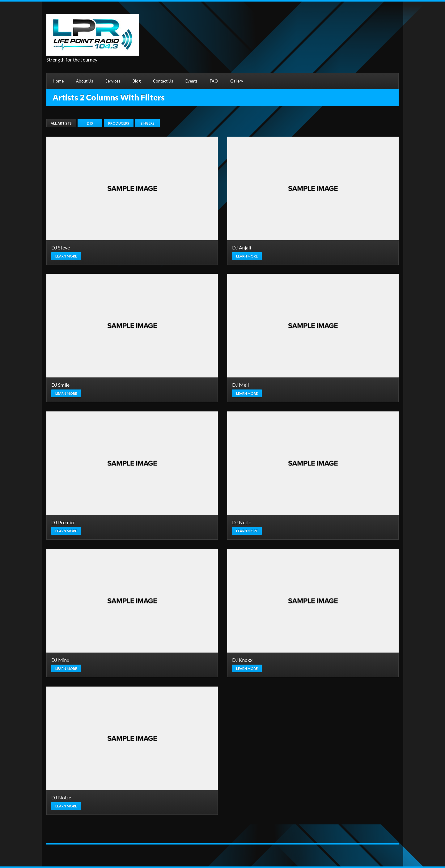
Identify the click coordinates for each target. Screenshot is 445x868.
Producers (119, 123)
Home (58, 81)
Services (113, 81)
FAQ (214, 81)
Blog (137, 81)
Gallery (237, 81)
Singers (148, 123)
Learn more (66, 256)
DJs (90, 123)
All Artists (61, 123)
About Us (85, 81)
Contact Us (163, 81)
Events (191, 81)
